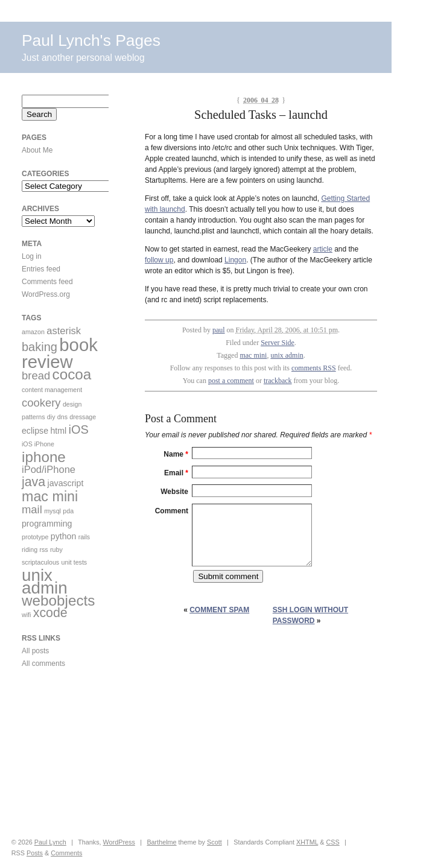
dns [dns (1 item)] (62, 417)
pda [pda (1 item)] (68, 511)
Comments (66, 853)
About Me (37, 150)
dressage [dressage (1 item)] (83, 417)
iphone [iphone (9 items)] (44, 457)
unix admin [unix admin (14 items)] (45, 581)
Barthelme (161, 842)
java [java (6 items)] (33, 482)
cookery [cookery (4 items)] (41, 403)
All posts (35, 651)
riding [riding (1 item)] (30, 550)
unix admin (287, 355)
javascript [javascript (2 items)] (66, 483)
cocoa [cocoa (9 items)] (72, 374)
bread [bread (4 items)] (36, 375)
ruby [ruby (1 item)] (56, 550)
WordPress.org (46, 294)
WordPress (119, 842)
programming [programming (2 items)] (47, 524)
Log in (32, 256)
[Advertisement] (58, 753)
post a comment (231, 381)
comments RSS (314, 368)
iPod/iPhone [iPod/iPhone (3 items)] (49, 469)
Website (174, 492)
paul (219, 330)
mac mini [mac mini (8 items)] (50, 496)
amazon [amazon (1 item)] (33, 332)
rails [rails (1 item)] (84, 537)
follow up (159, 260)
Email (176, 473)
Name (176, 454)
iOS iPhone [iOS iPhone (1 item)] (38, 444)
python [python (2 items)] (64, 536)
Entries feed (41, 269)
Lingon (235, 260)
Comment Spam (219, 610)
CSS (332, 842)
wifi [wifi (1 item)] (26, 615)
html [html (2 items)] (58, 431)
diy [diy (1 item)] (51, 417)
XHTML (307, 842)
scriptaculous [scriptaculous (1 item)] (40, 562)
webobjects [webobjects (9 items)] (58, 600)
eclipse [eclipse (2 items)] (35, 431)
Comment (172, 511)
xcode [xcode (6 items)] (50, 613)
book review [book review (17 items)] (60, 353)
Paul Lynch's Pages (91, 40)
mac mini (253, 355)
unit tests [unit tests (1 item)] (75, 562)
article (323, 249)
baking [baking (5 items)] (40, 347)
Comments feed (47, 282)
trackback (278, 381)
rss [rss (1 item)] (43, 550)
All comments (43, 664)
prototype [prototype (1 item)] (35, 537)
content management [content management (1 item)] (52, 390)
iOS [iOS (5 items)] (79, 429)
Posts (35, 853)
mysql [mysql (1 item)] (52, 511)
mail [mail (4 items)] (32, 509)
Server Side (278, 343)
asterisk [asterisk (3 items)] (64, 331)
